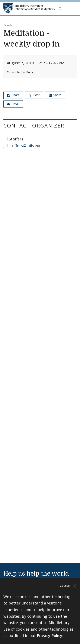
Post (34, 95)
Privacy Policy (50, 636)
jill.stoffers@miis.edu (23, 146)
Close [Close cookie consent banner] (68, 586)
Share (13, 95)
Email (13, 104)
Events (8, 25)
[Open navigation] (71, 8)
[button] (61, 8)
